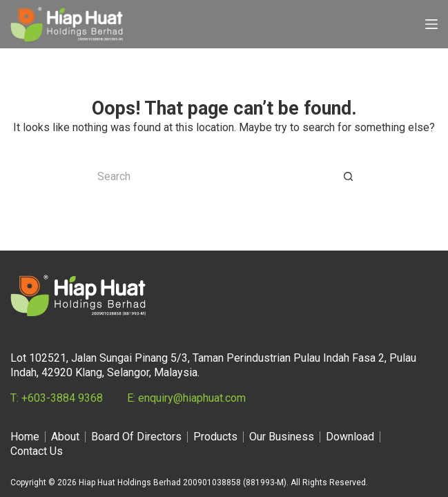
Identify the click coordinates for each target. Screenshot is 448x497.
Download (350, 437)
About (65, 437)
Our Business (282, 437)
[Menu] (431, 24)
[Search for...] (211, 177)
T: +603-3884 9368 (57, 398)
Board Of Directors (136, 437)
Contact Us (37, 451)
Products (215, 437)
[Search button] (349, 177)
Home (25, 437)
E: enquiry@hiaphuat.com (186, 398)
